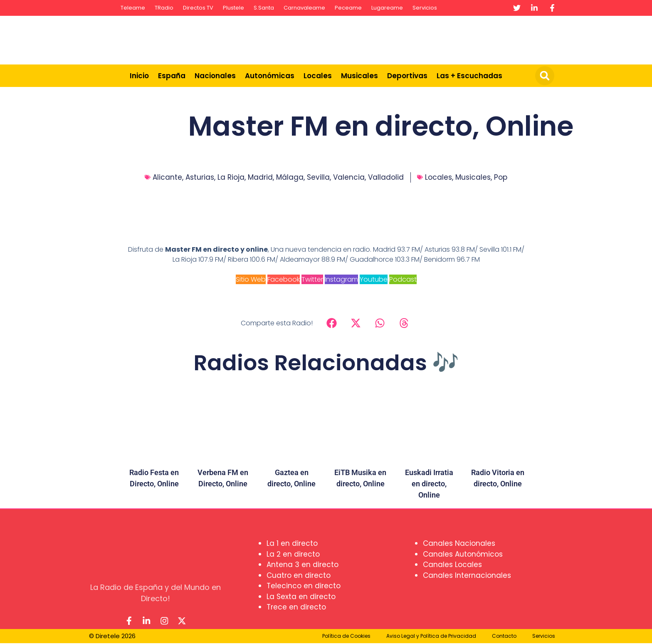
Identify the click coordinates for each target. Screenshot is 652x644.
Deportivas (407, 76)
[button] (545, 76)
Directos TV (198, 8)
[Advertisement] (407, 39)
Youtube (374, 279)
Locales (318, 76)
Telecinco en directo (304, 586)
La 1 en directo (292, 543)
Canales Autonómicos (463, 554)
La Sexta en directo (301, 597)
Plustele (233, 8)
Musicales (359, 76)
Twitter (312, 279)
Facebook (284, 279)
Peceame (348, 8)
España (172, 76)
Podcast (403, 279)
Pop (501, 177)
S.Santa (264, 8)
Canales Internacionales (467, 575)
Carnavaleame (304, 8)
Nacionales (215, 76)
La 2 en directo (293, 554)
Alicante (167, 177)
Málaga (290, 177)
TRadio (164, 8)
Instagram (341, 279)
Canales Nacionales (459, 543)
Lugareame (387, 8)
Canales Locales (452, 565)
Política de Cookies (346, 637)
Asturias (200, 177)
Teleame (133, 8)
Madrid (260, 177)
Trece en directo (296, 607)
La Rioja (231, 177)
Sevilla (318, 177)
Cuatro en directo (299, 575)
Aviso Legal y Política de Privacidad (431, 637)
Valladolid (386, 177)
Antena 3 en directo (303, 565)
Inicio (139, 76)
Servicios (425, 8)
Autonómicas (270, 76)
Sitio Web (251, 279)
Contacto (504, 637)
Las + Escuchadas (469, 76)
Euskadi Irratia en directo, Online (429, 484)
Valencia (349, 177)
